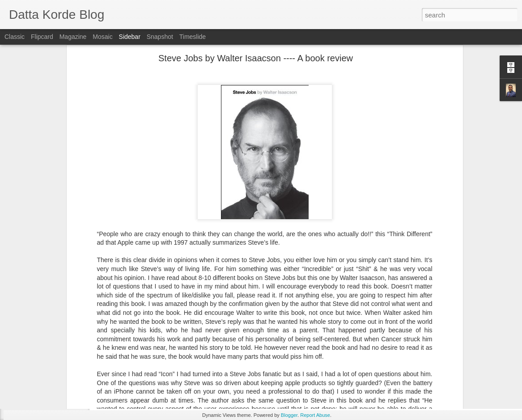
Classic (15, 37)
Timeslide (193, 37)
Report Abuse (315, 415)
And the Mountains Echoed (54, 397)
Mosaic (102, 37)
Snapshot (160, 37)
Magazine (73, 37)
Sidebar (130, 37)
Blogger (289, 415)
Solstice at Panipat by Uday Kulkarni (65, 377)
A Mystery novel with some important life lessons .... (83, 356)
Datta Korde (308, 357)
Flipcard (42, 37)
